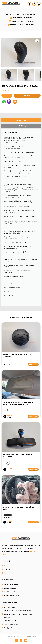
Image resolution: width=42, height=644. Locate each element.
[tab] (21, 120)
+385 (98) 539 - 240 (11, 621)
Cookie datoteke (10, 588)
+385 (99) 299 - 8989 (11, 624)
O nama (7, 569)
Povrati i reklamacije (12, 595)
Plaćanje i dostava (11, 592)
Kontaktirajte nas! (11, 573)
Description (21, 120)
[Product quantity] (7, 96)
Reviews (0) (21, 126)
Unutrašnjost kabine (26, 14)
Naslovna (10, 14)
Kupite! (27, 96)
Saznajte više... (33, 364)
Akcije (6, 566)
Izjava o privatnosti (11, 585)
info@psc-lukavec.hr (11, 628)
